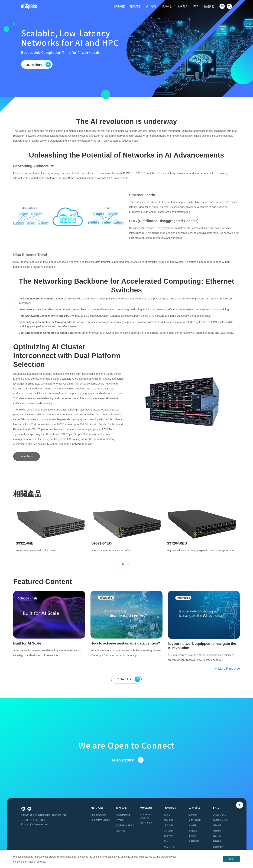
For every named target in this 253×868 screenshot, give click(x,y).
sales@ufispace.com (36, 780)
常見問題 (168, 781)
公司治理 (217, 792)
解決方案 (168, 792)
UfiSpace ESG (220, 771)
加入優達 (96, 834)
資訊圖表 (168, 787)
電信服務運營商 (99, 771)
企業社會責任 (195, 776)
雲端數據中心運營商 (101, 776)
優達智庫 (193, 792)
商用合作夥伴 (146, 779)
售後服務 (193, 781)
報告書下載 (218, 813)
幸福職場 (217, 797)
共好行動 (217, 808)
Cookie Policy (225, 847)
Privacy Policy (208, 847)
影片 (166, 797)
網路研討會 (170, 803)
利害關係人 (218, 803)
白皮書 (167, 808)
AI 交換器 (120, 776)
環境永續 (217, 781)
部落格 (167, 771)
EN (222, 6)
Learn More (27, 456)
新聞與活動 (194, 797)
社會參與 (217, 787)
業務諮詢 (96, 829)
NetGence (120, 787)
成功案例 (168, 776)
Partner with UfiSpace (146, 772)
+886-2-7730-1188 (34, 776)
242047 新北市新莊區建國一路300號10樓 (44, 771)
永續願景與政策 (220, 776)
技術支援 (193, 787)
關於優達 (193, 771)
